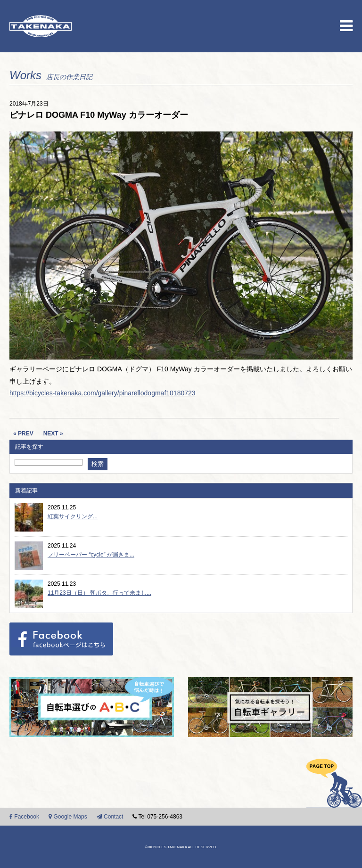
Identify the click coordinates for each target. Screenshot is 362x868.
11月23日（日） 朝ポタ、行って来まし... (99, 593)
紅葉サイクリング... (73, 516)
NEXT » (53, 434)
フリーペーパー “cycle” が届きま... (91, 555)
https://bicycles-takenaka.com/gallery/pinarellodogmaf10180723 (103, 393)
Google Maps (68, 817)
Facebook (24, 817)
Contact (110, 817)
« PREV (23, 434)
